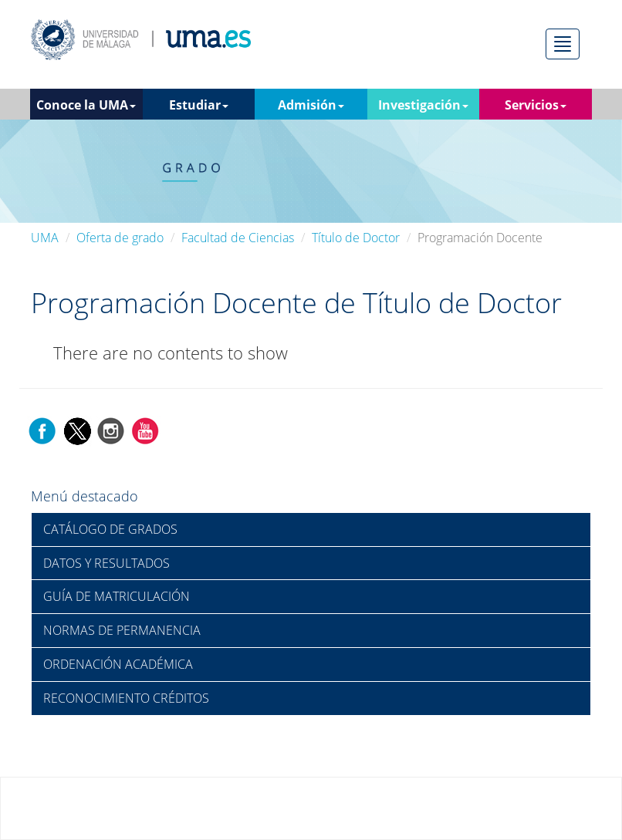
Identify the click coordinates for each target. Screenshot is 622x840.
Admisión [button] (311, 105)
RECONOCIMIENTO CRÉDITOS (126, 698)
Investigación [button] (423, 105)
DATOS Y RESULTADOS (106, 563)
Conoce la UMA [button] (86, 105)
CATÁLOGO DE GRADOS (110, 529)
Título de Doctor (356, 238)
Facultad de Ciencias (238, 238)
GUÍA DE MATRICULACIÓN (117, 596)
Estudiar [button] (199, 105)
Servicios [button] (536, 105)
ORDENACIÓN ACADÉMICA (118, 664)
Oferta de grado (120, 238)
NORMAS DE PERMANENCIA (122, 630)
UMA (45, 238)
